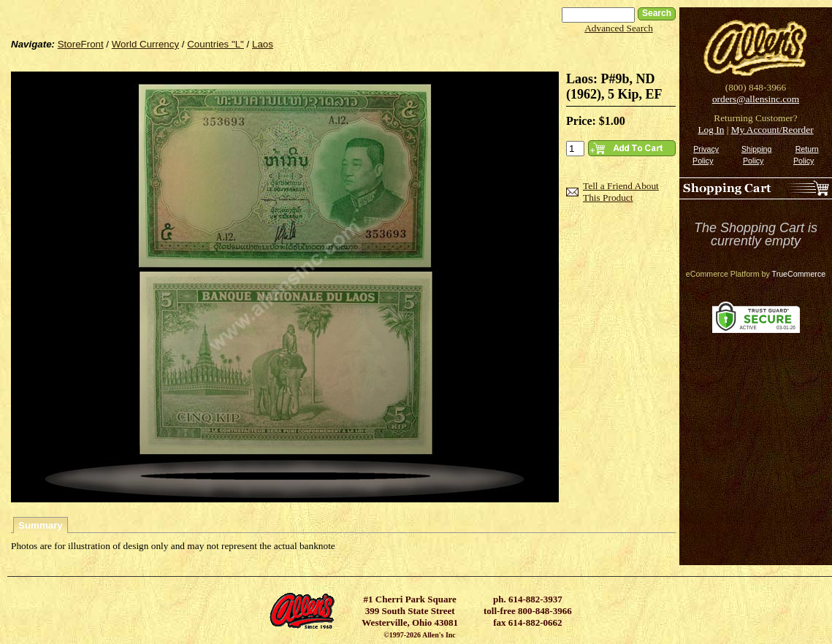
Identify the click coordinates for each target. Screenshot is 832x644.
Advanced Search (619, 28)
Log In (711, 130)
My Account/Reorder (772, 130)
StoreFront (81, 44)
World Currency (145, 44)
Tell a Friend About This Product (621, 192)
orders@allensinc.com (756, 99)
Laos (263, 44)
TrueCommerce (799, 274)
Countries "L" (215, 44)
